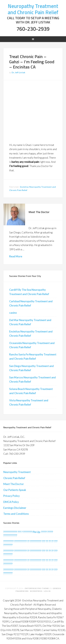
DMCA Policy (11, 502)
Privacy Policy (12, 496)
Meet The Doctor (39, 212)
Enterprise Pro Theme (37, 588)
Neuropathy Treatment (17, 472)
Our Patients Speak (15, 490)
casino (13, 313)
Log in (47, 591)
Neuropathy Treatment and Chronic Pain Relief (33, 9)
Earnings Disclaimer (15, 508)
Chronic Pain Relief (14, 478)
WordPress (36, 591)
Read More (16, 256)
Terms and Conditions (16, 514)
